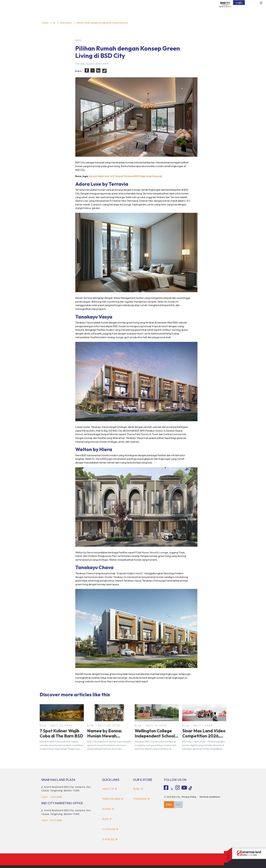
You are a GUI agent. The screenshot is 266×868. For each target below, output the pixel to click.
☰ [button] (261, 3)
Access (108, 809)
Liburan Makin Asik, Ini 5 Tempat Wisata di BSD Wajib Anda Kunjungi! (125, 176)
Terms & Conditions (210, 797)
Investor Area (113, 799)
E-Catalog (110, 829)
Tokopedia (141, 799)
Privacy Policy (189, 797)
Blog (107, 819)
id (54, 23)
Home (45, 23)
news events (66, 23)
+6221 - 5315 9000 (52, 820)
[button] (87, 70)
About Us (110, 789)
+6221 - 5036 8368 (52, 797)
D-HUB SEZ (110, 839)
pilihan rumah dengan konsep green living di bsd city (102, 23)
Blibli (138, 789)
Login (239, 2)
